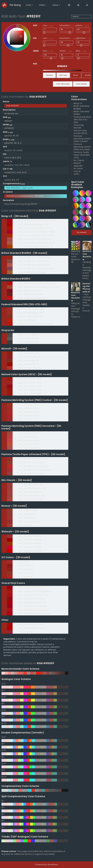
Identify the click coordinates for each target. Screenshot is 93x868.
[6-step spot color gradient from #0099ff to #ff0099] (81, 218)
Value (82, 25)
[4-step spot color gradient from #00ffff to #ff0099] (81, 206)
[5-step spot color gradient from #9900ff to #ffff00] (74, 218)
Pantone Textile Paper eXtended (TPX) (82, 155)
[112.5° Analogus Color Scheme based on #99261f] (35, 713)
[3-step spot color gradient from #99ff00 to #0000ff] (74, 225)
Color (29, 5)
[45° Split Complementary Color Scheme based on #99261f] (35, 817)
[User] (87, 5)
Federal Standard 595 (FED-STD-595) (82, 120)
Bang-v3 (78, 103)
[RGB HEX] (62, 66)
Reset (76, 75)
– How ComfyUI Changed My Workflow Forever (87, 297)
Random (49, 75)
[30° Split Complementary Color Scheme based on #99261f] (35, 811)
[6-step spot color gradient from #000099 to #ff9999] (81, 225)
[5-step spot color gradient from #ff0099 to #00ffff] (81, 199)
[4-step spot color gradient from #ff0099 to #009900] (74, 212)
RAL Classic (79, 160)
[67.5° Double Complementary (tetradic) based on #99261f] (35, 754)
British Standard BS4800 (81, 107)
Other (42, 5)
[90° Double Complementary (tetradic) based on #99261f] (35, 760)
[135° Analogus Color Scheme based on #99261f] (35, 720)
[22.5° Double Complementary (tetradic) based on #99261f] (35, 741)
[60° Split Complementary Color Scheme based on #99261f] (35, 824)
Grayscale (79, 125)
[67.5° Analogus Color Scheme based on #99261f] (35, 700)
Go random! (82, 232)
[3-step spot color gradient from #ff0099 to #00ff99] (74, 199)
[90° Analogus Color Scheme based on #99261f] (35, 707)
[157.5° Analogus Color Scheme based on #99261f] (35, 727)
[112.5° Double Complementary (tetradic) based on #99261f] (35, 767)
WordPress (53, 865)
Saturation (68, 25)
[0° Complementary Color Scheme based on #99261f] (35, 790)
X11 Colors (78, 168)
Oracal (77, 171)
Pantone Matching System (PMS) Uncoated (82, 147)
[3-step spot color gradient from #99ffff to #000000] (87, 225)
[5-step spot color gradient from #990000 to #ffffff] (87, 218)
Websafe (78, 166)
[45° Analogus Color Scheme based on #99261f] (35, 694)
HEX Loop (63, 75)
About (55, 5)
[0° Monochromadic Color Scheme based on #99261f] (35, 673)
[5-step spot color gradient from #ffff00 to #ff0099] (81, 193)
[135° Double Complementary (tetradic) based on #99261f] (35, 774)
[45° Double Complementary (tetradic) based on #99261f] (35, 747)
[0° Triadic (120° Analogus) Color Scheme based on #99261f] (35, 841)
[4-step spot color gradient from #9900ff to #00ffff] (74, 193)
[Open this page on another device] (69, 5)
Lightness (84, 38)
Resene (77, 163)
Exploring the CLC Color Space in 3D (76, 257)
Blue (81, 51)
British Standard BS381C (81, 113)
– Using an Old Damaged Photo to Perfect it (76, 305)
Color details (81, 84)
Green (66, 51)
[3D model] (21, 216)
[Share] (78, 5)
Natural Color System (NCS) (80, 132)
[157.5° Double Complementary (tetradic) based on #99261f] (35, 780)
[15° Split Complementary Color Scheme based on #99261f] (35, 804)
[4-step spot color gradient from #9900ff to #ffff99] (87, 206)
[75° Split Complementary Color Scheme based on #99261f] (35, 831)
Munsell (77, 128)
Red (48, 51)
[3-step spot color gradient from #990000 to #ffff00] (74, 206)
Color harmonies (63, 84)
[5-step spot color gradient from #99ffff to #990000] (81, 212)
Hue (48, 25)
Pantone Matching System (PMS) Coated (82, 139)
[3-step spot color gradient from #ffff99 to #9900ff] (87, 212)
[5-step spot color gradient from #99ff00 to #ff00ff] (87, 193)
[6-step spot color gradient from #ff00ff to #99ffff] (87, 199)
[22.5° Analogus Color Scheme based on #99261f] (35, 687)
